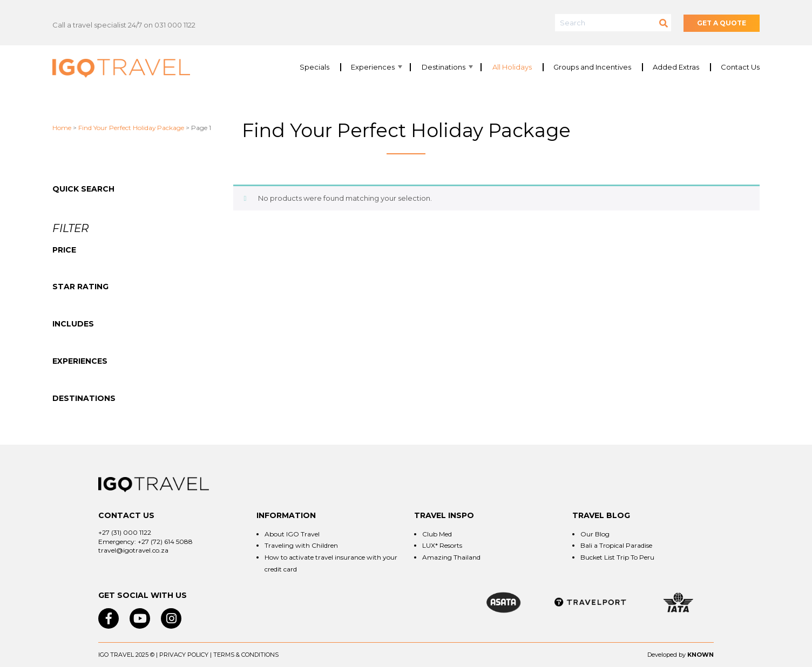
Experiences (373, 67)
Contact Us (740, 67)
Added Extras (676, 67)
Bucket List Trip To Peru (617, 557)
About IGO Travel (292, 534)
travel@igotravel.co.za (133, 550)
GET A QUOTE (722, 23)
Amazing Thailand (451, 557)
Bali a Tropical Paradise (616, 545)
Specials (314, 67)
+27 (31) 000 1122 (125, 532)
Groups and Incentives (592, 67)
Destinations (444, 67)
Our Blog (595, 534)
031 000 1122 (175, 25)
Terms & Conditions (246, 655)
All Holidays (512, 67)
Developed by (666, 655)
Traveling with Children (301, 545)
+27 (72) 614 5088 (165, 542)
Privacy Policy (184, 655)
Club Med (437, 534)
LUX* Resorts (442, 545)
